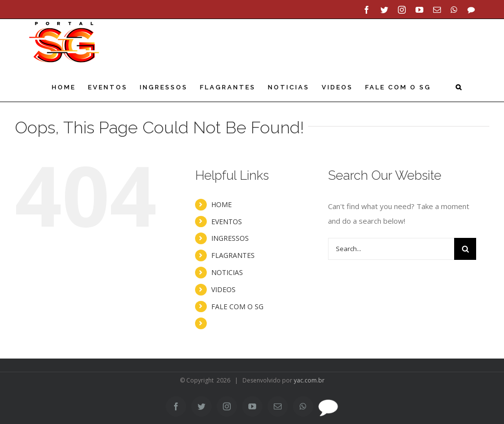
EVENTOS (227, 220)
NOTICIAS (227, 271)
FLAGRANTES (233, 254)
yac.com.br (309, 379)
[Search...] (391, 247)
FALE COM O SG (237, 305)
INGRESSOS (230, 237)
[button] (459, 87)
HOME (221, 203)
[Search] (465, 247)
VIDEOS (223, 288)
